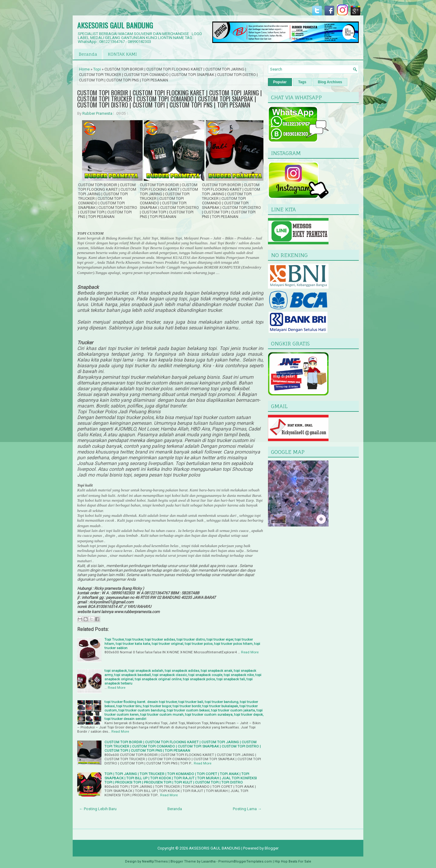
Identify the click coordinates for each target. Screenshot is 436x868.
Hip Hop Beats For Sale (293, 861)
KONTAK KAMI (122, 54)
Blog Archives (330, 82)
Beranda (88, 54)
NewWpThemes (155, 861)
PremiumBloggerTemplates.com (245, 861)
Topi (97, 69)
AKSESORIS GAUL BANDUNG (115, 25)
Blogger (272, 848)
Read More (250, 652)
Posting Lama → (247, 809)
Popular (280, 82)
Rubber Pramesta (97, 113)
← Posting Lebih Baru (98, 809)
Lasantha (208, 861)
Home (84, 69)
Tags (302, 82)
